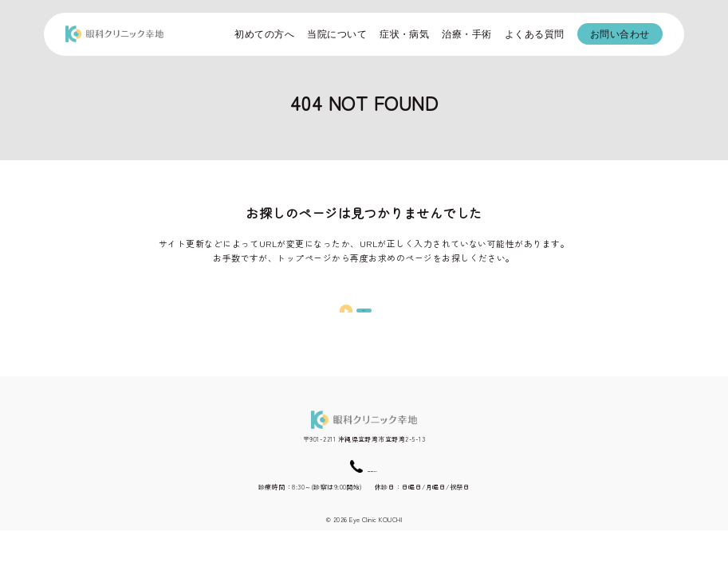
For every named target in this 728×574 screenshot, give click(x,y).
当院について (337, 34)
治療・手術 (466, 34)
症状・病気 (404, 34)
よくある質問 (535, 34)
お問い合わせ (620, 34)
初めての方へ (264, 34)
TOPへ (364, 325)
